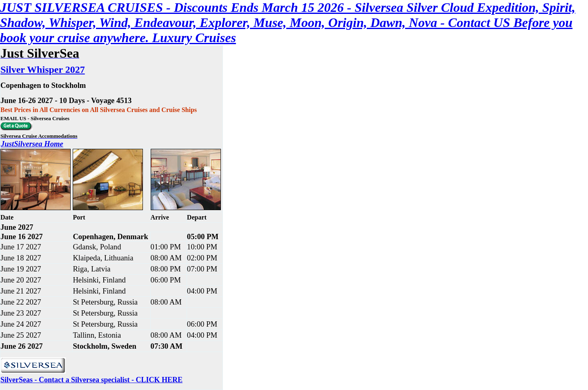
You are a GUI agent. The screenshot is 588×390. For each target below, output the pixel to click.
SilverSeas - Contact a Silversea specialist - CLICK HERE (91, 380)
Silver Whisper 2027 (43, 69)
